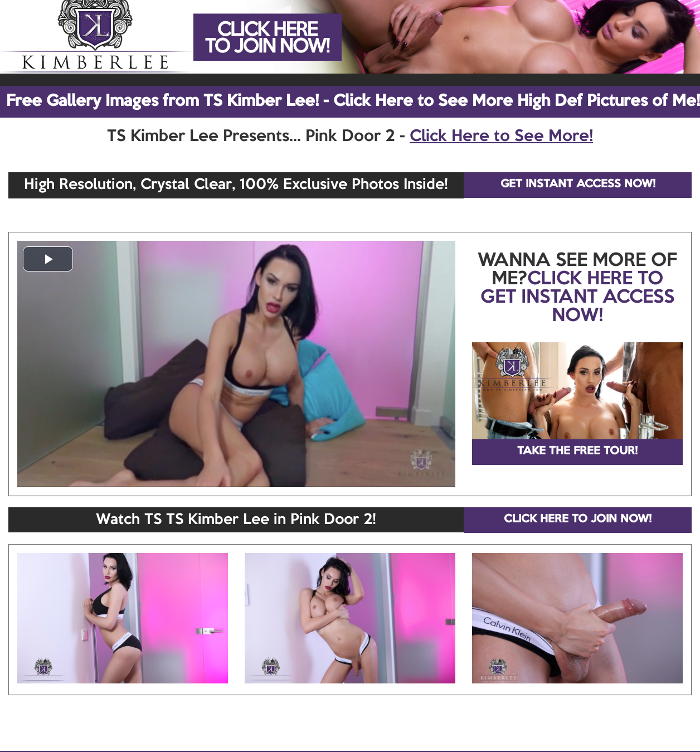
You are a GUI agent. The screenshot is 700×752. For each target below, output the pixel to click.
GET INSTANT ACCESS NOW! (578, 185)
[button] (48, 259)
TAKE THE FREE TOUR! (577, 452)
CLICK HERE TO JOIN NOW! (578, 520)
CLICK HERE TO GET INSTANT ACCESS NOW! (577, 298)
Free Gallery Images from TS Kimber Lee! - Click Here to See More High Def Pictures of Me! (353, 101)
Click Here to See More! (501, 137)
